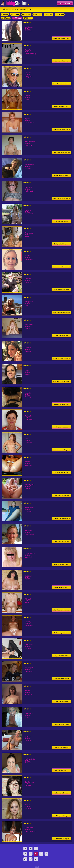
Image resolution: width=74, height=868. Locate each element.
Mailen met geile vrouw (61, 633)
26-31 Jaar (37, 14)
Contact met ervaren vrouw (61, 84)
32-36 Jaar (49, 14)
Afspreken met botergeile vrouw (61, 450)
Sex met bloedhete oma (61, 473)
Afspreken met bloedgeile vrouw (61, 610)
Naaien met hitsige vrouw (61, 679)
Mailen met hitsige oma (61, 107)
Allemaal (5, 14)
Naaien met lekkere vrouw (61, 381)
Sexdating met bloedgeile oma (61, 816)
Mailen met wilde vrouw (61, 175)
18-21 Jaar (15, 14)
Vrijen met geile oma (61, 793)
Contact (37, 867)
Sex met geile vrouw (61, 770)
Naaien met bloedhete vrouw (61, 702)
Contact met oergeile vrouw (61, 152)
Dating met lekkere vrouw (61, 61)
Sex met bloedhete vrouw (61, 267)
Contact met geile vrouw (61, 496)
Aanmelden (65, 3)
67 (31, 859)
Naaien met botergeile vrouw (61, 336)
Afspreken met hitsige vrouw (61, 130)
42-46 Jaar (6, 18)
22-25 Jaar (26, 14)
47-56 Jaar (17, 18)
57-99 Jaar (28, 18)
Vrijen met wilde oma (61, 656)
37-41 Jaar (60, 14)
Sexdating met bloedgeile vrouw (61, 839)
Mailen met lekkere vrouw (61, 38)
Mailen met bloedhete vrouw (61, 358)
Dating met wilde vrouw (61, 244)
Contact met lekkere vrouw (61, 724)
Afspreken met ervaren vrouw (61, 222)
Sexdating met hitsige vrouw (61, 198)
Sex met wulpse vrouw (61, 564)
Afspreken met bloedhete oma (61, 290)
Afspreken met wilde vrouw (61, 404)
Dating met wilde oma (61, 427)
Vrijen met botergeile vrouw (61, 313)
